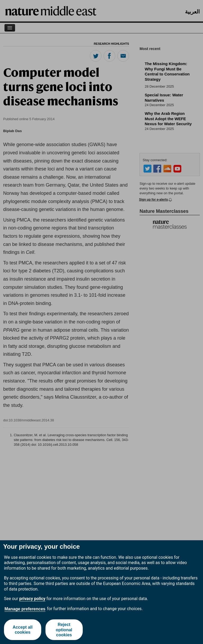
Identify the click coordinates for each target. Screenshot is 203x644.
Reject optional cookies (64, 630)
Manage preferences (25, 609)
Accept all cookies (23, 630)
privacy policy (32, 599)
